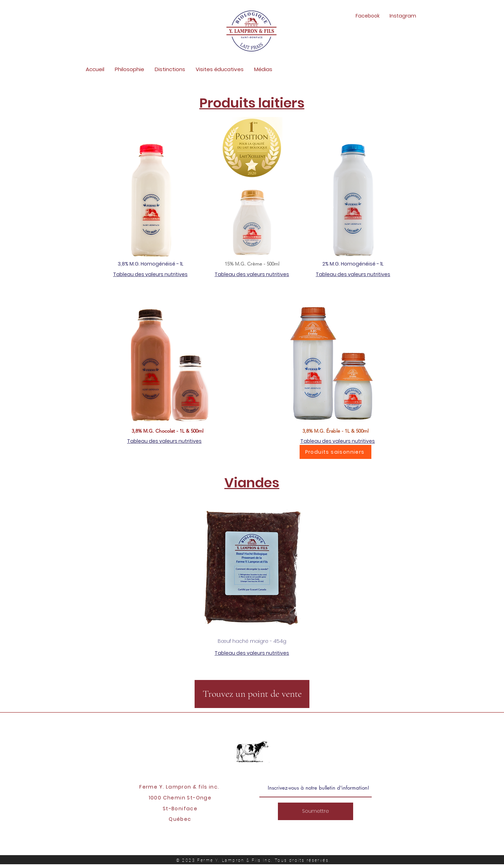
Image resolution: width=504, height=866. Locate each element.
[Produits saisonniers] (335, 452)
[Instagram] (403, 16)
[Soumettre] (316, 811)
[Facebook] (368, 16)
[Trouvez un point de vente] (252, 694)
